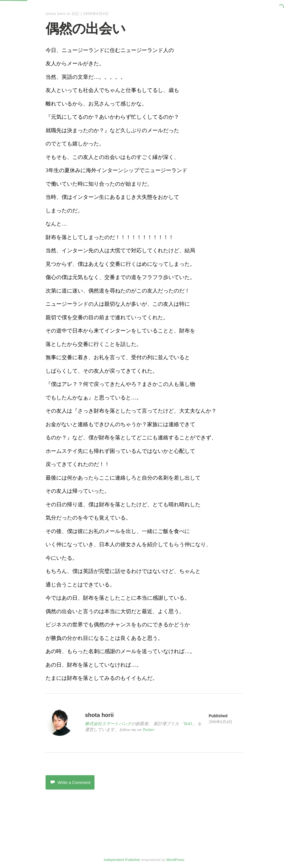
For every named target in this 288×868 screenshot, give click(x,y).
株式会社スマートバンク (108, 724)
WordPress (175, 860)
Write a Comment (70, 782)
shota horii (56, 14)
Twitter (148, 730)
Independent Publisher (122, 860)
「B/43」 (188, 724)
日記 (75, 14)
